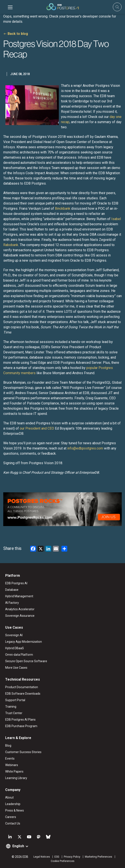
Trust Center (14, 713)
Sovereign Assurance (20, 616)
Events (10, 758)
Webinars (12, 765)
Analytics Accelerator (20, 609)
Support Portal (15, 700)
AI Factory (12, 603)
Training (11, 707)
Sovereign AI (14, 635)
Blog (8, 746)
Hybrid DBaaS (15, 648)
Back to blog (18, 34)
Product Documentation (22, 687)
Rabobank (11, 245)
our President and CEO (37, 428)
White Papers (14, 771)
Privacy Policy (72, 857)
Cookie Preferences (63, 861)
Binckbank (63, 209)
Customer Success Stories (23, 752)
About (9, 797)
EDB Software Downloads (23, 694)
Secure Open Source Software (26, 661)
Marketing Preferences (99, 857)
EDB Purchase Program (21, 726)
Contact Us (13, 823)
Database (12, 590)
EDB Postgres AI (16, 583)
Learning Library (16, 778)
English (18, 846)
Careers (11, 817)
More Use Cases (16, 668)
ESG (57, 857)
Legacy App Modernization (24, 642)
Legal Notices (42, 857)
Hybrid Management (19, 596)
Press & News (15, 810)
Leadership (13, 804)
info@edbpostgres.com (85, 448)
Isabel (116, 219)
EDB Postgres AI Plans (20, 720)
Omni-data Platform (19, 655)
